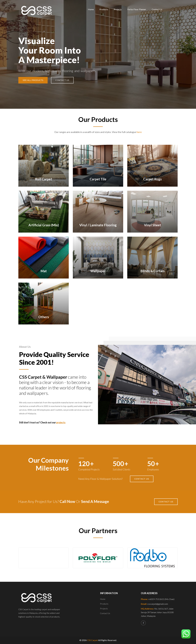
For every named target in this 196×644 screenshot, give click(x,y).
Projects (118, 9)
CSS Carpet (92, 640)
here (139, 132)
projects (61, 422)
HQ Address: (157, 612)
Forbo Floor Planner (137, 9)
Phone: (158, 599)
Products (104, 9)
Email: (154, 604)
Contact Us (157, 9)
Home (91, 9)
